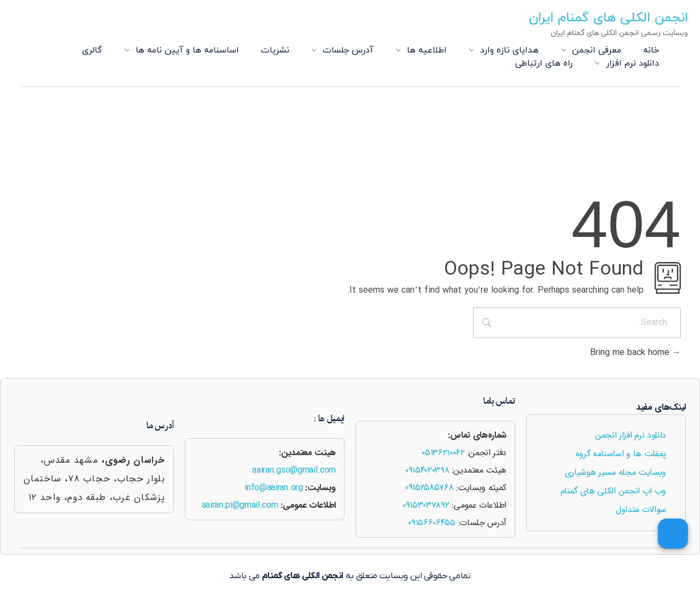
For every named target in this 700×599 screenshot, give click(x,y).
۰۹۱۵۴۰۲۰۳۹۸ (427, 470)
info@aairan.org (273, 488)
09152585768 (429, 488)
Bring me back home (635, 353)
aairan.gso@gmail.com (294, 470)
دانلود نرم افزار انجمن (631, 435)
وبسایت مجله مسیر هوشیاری (616, 472)
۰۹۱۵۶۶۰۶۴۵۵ (431, 523)
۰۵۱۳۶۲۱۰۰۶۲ (443, 453)
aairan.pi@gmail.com (240, 505)
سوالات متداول (641, 510)
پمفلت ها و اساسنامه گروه (621, 454)
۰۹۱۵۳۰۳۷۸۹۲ (426, 505)
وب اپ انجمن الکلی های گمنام (613, 491)
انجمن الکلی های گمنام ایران (611, 18)
